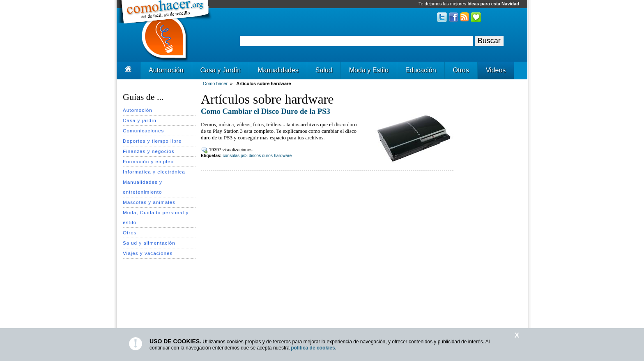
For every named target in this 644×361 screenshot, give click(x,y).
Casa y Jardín (221, 70)
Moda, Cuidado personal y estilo (156, 217)
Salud (324, 70)
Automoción (166, 70)
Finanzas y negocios (149, 151)
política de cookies (313, 348)
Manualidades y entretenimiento (143, 187)
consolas (231, 156)
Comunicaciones (143, 131)
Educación (421, 70)
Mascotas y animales (149, 202)
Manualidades (278, 70)
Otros (461, 70)
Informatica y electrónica (154, 172)
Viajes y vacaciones (148, 253)
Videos (496, 70)
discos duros (261, 156)
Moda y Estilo (369, 70)
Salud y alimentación (149, 243)
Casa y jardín (140, 120)
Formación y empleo (148, 161)
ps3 (244, 156)
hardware (283, 156)
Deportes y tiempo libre (152, 141)
